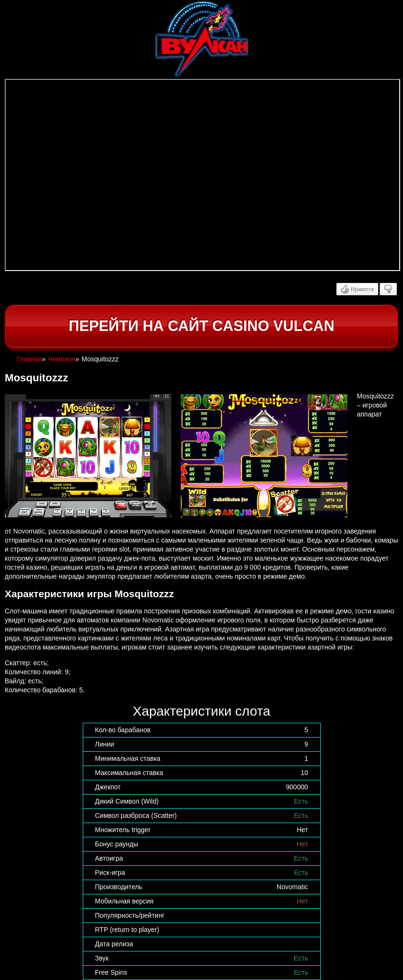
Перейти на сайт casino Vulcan (201, 326)
